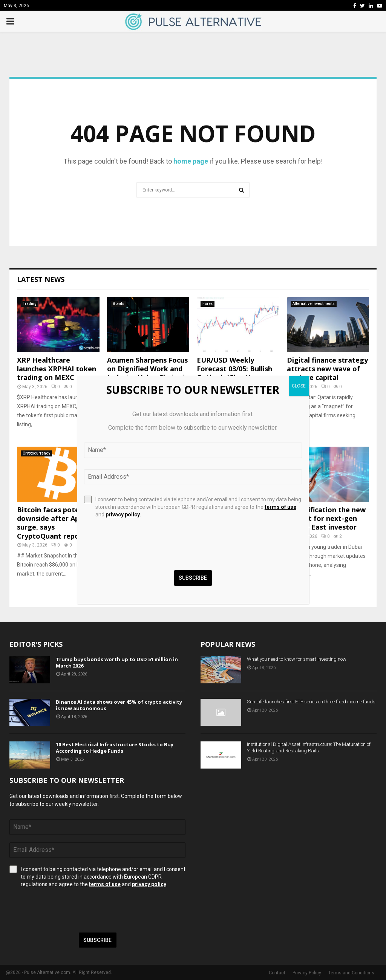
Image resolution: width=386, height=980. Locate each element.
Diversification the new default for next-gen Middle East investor (326, 518)
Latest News (41, 279)
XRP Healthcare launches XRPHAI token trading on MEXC (57, 369)
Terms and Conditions (351, 973)
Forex (208, 304)
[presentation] (67, 910)
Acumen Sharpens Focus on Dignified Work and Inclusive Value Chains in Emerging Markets (148, 373)
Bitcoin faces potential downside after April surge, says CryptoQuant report (56, 523)
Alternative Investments (314, 304)
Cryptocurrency (36, 453)
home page (191, 161)
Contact (277, 973)
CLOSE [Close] (299, 386)
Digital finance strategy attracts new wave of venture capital (327, 369)
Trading (30, 304)
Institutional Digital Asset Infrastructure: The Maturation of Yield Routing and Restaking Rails (309, 747)
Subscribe (97, 940)
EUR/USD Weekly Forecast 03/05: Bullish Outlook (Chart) (234, 369)
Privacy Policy (307, 973)
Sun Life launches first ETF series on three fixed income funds (311, 702)
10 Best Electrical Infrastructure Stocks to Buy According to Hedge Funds (115, 748)
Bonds (119, 304)
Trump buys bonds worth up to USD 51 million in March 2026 (117, 662)
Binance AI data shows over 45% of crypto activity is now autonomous (119, 705)
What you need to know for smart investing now (297, 659)
